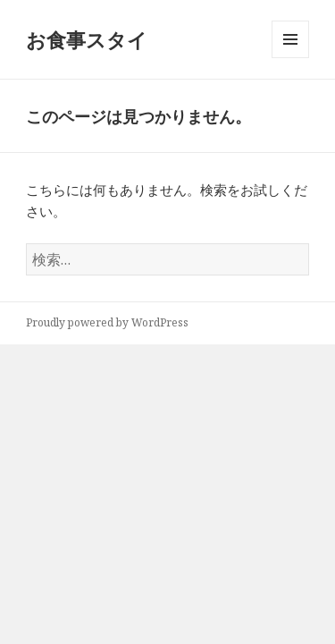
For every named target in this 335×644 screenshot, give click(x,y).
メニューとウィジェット (290, 58)
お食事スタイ (87, 39)
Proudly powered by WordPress (107, 322)
